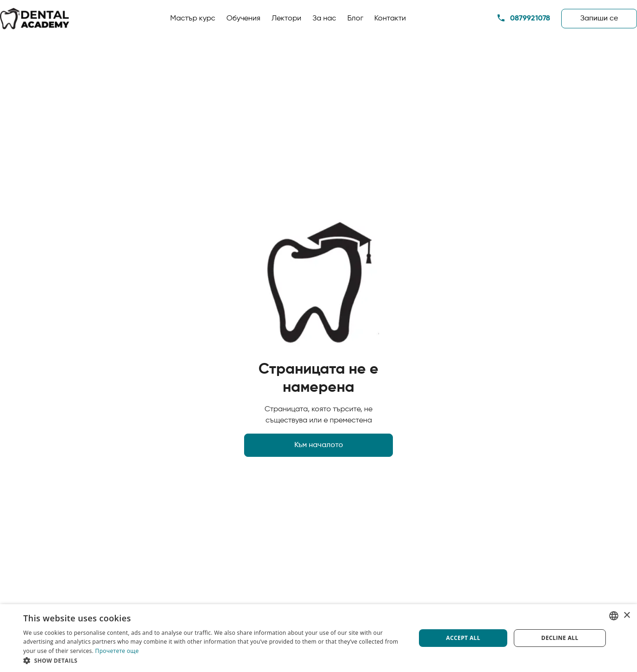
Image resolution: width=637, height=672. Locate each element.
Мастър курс (193, 19)
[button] (214, 660)
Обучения (243, 19)
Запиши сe (599, 19)
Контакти (390, 19)
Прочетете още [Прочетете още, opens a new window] (117, 651)
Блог (355, 19)
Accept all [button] (463, 638)
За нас (324, 19)
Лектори (286, 19)
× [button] (627, 616)
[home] (35, 19)
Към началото (319, 445)
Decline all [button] (560, 638)
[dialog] (318, 638)
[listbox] (614, 616)
